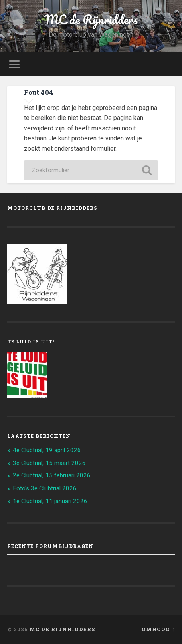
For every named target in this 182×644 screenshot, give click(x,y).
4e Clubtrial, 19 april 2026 (47, 450)
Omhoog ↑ (158, 629)
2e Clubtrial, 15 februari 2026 (52, 475)
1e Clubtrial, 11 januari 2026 (50, 501)
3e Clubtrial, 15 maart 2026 (49, 463)
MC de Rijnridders (91, 19)
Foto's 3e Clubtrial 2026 (45, 488)
